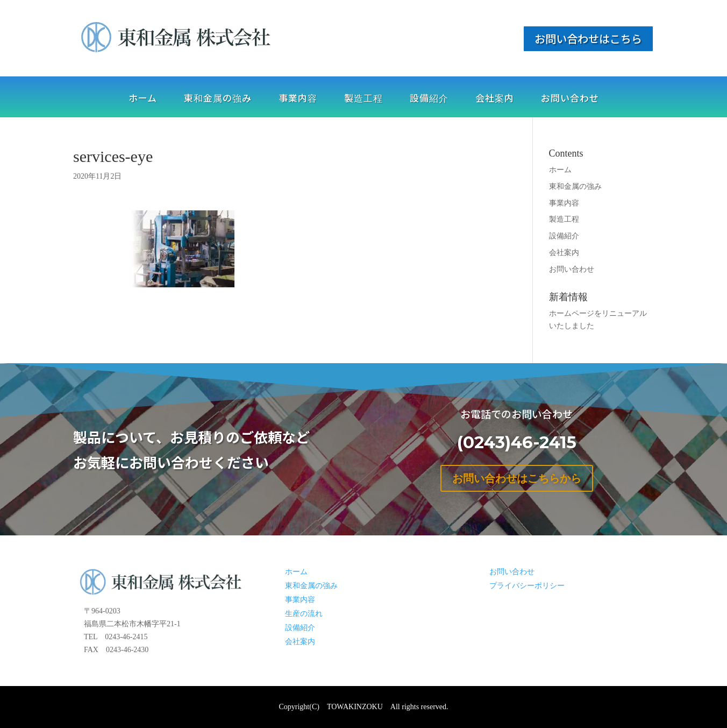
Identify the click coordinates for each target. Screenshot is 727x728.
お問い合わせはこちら (588, 38)
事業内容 (298, 99)
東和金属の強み (218, 99)
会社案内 (495, 99)
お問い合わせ (570, 99)
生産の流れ (304, 614)
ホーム (143, 99)
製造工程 (364, 99)
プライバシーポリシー (527, 586)
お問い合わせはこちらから (517, 478)
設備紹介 (429, 99)
